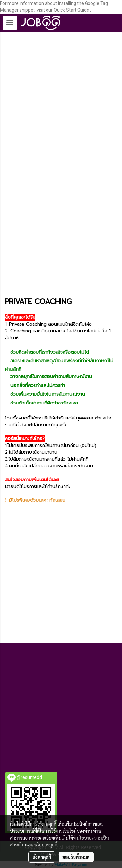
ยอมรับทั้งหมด (76, 857)
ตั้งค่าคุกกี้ (42, 857)
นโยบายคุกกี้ (46, 845)
